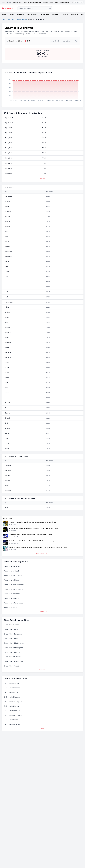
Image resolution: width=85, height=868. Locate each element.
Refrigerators (45, 14)
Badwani (7, 216)
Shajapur (7, 408)
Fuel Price (55, 14)
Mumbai (7, 475)
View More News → (42, 554)
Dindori (7, 282)
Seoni (6, 398)
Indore (7, 307)
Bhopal (7, 241)
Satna (6, 388)
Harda (6, 297)
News (82, 14)
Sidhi (6, 423)
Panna (7, 363)
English (79, 2)
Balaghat (7, 221)
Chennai (7, 480)
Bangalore (8, 490)
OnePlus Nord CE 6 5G (62, 2)
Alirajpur (7, 201)
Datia (6, 267)
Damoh (7, 262)
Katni (6, 322)
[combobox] (35, 8)
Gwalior (7, 292)
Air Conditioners (32, 14)
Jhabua (7, 317)
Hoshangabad (9, 302)
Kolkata (7, 485)
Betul (6, 231)
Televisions (21, 14)
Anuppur (7, 206)
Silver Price (74, 14)
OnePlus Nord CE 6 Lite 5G (32, 2)
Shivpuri (7, 418)
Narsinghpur (9, 352)
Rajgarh (7, 373)
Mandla (7, 337)
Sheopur (7, 413)
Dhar (6, 277)
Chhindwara (8, 257)
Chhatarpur (8, 252)
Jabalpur (7, 312)
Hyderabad (8, 465)
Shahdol (7, 403)
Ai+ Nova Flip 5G (48, 2)
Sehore (7, 393)
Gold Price (64, 14)
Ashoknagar (8, 211)
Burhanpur (8, 246)
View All (43, 178)
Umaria (7, 443)
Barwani (7, 226)
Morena (7, 347)
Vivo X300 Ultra (17, 2)
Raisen (7, 368)
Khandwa (7, 327)
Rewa (6, 383)
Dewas (7, 272)
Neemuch (8, 357)
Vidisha (7, 448)
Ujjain (6, 438)
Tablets (12, 14)
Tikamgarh (8, 433)
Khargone (8, 332)
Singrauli (7, 428)
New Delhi (8, 470)
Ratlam (7, 378)
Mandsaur (8, 342)
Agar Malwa (8, 196)
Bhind (6, 236)
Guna (6, 287)
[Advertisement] (69, 8)
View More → (43, 611)
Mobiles (4, 14)
